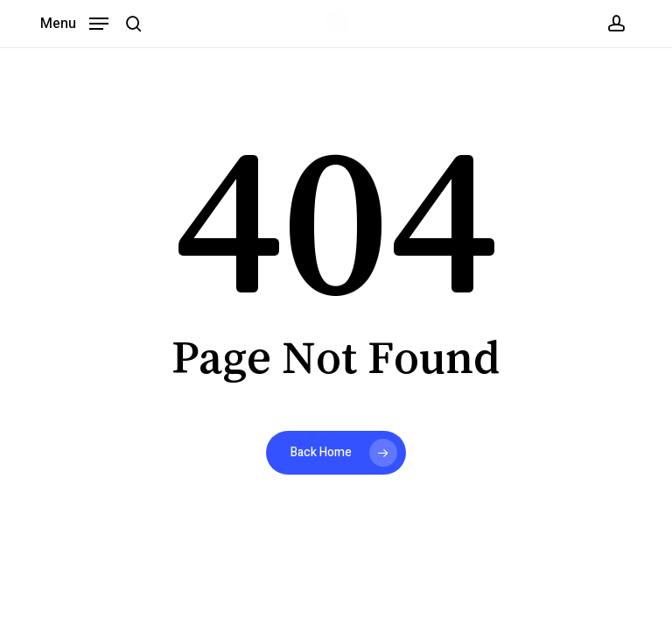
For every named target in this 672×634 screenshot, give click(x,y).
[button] (74, 22)
